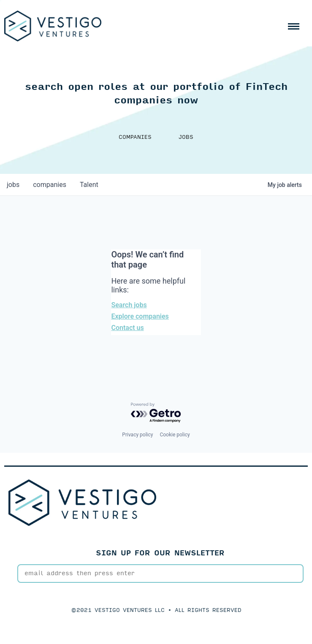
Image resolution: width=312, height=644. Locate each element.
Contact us (127, 328)
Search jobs (129, 305)
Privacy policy (137, 435)
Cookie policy (175, 435)
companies (50, 185)
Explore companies (140, 316)
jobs (13, 185)
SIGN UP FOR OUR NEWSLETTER (160, 553)
